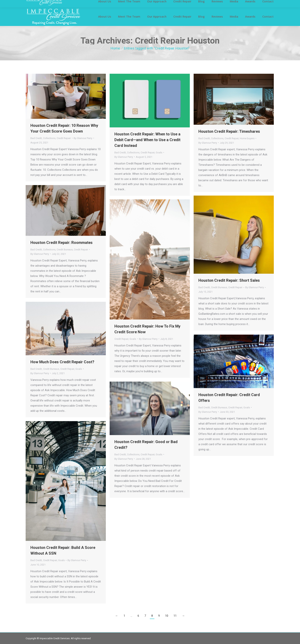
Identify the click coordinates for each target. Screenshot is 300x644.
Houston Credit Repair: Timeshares (229, 131)
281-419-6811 (186, 4)
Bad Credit (36, 138)
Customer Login (35, 4)
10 (167, 616)
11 (175, 616)
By (83, 138)
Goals (159, 153)
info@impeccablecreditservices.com (224, 4)
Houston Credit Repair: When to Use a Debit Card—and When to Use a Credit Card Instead (147, 140)
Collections (49, 138)
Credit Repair (64, 138)
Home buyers (247, 138)
